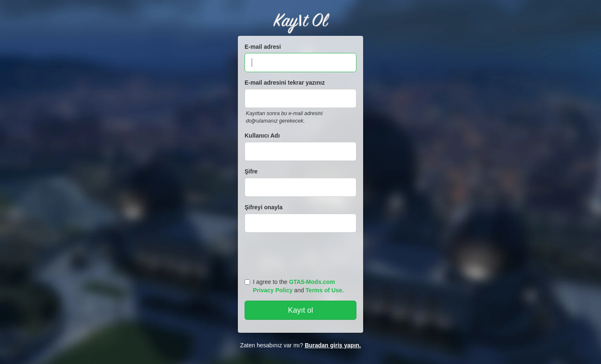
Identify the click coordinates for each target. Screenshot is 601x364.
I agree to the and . (294, 286)
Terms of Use (324, 290)
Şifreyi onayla (264, 207)
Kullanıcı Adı (262, 136)
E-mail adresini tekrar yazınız (285, 83)
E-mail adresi (263, 47)
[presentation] (302, 254)
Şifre (251, 171)
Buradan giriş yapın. (333, 345)
